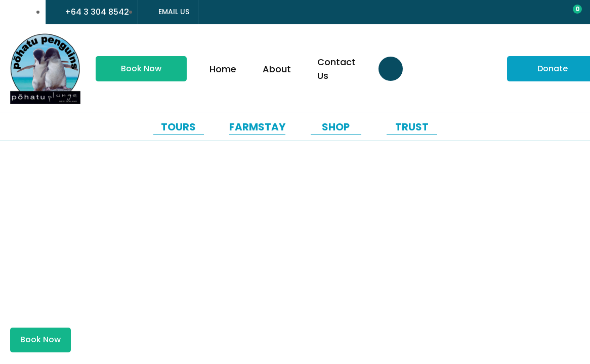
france (14, 12)
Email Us (174, 12)
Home (223, 69)
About (277, 69)
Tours (178, 127)
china (32, 12)
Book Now (141, 69)
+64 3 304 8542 (97, 12)
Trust (412, 127)
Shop (336, 127)
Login (527, 13)
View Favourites (548, 13)
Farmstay (257, 127)
